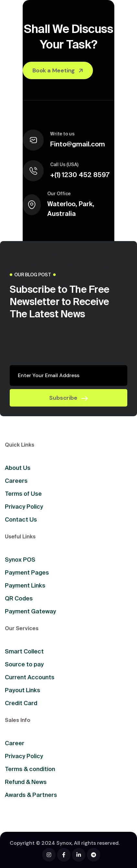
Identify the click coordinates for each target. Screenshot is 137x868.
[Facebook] (49, 855)
